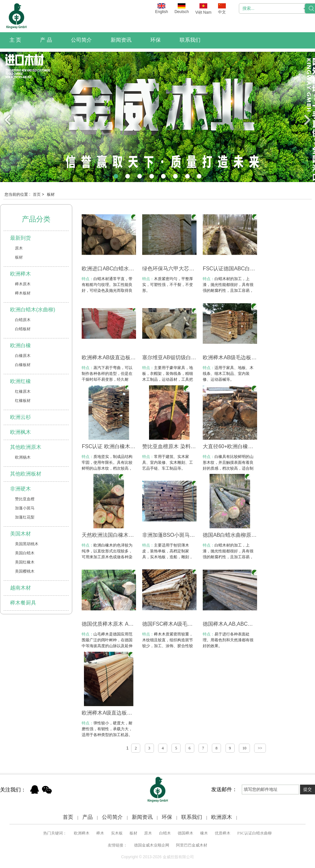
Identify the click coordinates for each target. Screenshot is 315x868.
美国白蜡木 (25, 553)
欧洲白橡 (21, 345)
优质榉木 (223, 833)
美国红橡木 (25, 562)
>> (260, 748)
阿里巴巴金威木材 (192, 845)
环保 (156, 40)
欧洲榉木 (21, 274)
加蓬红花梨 (25, 517)
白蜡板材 (23, 329)
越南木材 (21, 588)
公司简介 (81, 40)
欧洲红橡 (21, 381)
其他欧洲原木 (26, 447)
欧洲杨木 (23, 457)
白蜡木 (165, 833)
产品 (88, 817)
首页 (37, 194)
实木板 (117, 833)
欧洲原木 (222, 817)
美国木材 (21, 534)
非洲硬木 (21, 489)
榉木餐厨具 (23, 603)
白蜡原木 (23, 320)
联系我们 (190, 40)
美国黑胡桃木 (27, 544)
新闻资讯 (121, 40)
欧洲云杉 (21, 417)
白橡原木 (23, 356)
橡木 (204, 833)
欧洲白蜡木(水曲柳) (33, 310)
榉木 (100, 833)
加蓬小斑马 (25, 508)
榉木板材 (23, 293)
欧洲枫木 (21, 432)
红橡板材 (23, 401)
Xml (246, 817)
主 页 (15, 40)
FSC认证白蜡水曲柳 (254, 833)
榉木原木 (23, 284)
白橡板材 (23, 365)
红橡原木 (23, 391)
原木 (19, 248)
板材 (19, 257)
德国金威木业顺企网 (152, 845)
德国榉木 (185, 833)
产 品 (46, 40)
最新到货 (21, 238)
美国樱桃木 (25, 571)
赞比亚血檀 (25, 499)
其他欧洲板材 (26, 474)
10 (244, 748)
